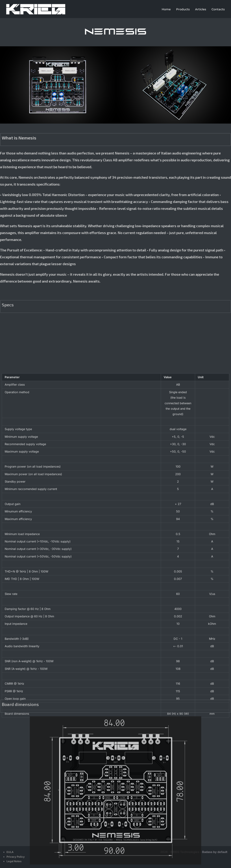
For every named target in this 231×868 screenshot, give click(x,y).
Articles (201, 9)
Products (183, 9)
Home (166, 9)
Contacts (218, 9)
